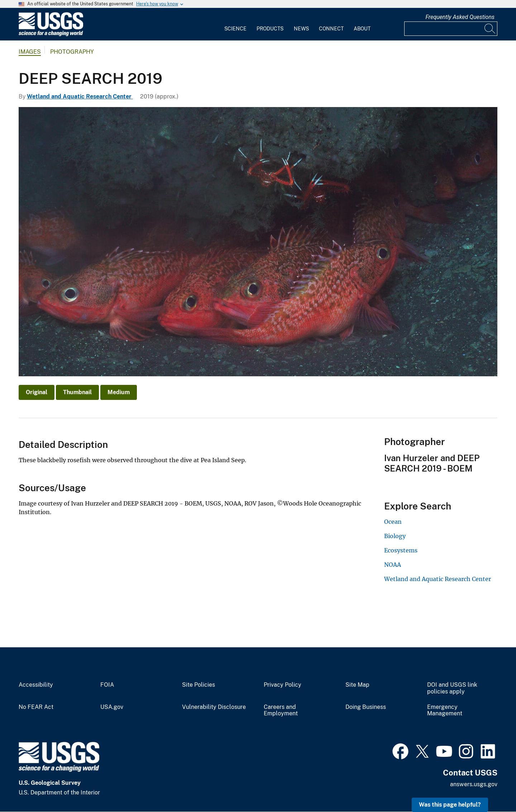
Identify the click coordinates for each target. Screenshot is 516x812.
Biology (395, 536)
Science (235, 29)
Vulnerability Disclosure (214, 707)
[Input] (451, 29)
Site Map (357, 685)
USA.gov (112, 707)
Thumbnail (77, 392)
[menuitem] (235, 24)
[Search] (490, 29)
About (362, 29)
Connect (331, 29)
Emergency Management (445, 710)
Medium (119, 392)
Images (30, 52)
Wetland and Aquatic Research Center (80, 96)
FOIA (107, 685)
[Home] (51, 35)
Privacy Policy (283, 685)
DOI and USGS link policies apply (452, 688)
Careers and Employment (281, 710)
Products (270, 29)
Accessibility (36, 685)
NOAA (393, 565)
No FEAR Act (36, 707)
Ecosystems (401, 550)
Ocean (393, 522)
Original (37, 392)
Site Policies (199, 685)
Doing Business (366, 707)
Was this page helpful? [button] (450, 805)
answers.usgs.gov (474, 784)
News (301, 29)
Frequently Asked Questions (460, 17)
